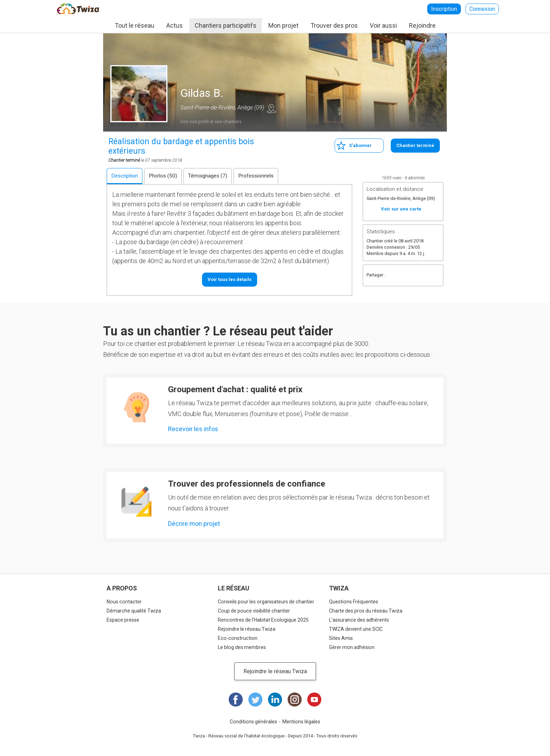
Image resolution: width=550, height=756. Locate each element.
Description (125, 176)
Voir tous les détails (230, 279)
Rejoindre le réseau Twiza (247, 629)
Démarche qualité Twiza (134, 611)
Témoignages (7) (208, 176)
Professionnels (256, 176)
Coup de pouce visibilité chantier (254, 611)
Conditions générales (253, 722)
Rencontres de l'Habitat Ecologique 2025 (263, 620)
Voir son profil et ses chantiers (211, 122)
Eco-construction (238, 638)
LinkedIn (275, 700)
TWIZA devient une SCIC (356, 629)
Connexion (482, 9)
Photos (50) (163, 176)
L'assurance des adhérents (359, 620)
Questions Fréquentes (354, 602)
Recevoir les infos (193, 429)
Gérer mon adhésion (352, 647)
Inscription (444, 9)
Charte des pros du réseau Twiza (366, 611)
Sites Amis (341, 638)
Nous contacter (124, 602)
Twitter (408, 275)
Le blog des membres (242, 647)
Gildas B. (202, 93)
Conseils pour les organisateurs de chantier (266, 602)
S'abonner (360, 145)
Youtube (314, 700)
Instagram (295, 700)
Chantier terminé (415, 145)
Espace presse (123, 620)
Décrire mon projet (194, 524)
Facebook (394, 275)
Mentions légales (301, 722)
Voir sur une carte (271, 108)
